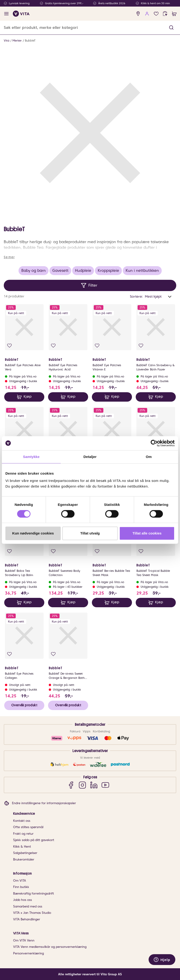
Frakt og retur (23, 834)
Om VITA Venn (24, 940)
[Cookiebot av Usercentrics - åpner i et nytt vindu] (154, 443)
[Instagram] (82, 785)
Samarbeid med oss (28, 906)
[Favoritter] (156, 14)
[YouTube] (105, 785)
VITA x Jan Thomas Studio (32, 913)
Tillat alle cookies (147, 533)
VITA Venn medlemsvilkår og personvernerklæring (50, 947)
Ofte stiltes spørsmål (28, 827)
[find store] (138, 14)
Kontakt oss (22, 821)
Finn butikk (21, 887)
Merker (17, 40)
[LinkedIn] (94, 785)
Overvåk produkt (24, 705)
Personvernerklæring (28, 953)
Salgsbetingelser (25, 853)
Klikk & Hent (22, 847)
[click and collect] (165, 14)
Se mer (9, 257)
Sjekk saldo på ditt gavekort (34, 840)
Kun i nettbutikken (142, 271)
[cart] (174, 14)
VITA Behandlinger (27, 919)
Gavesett (60, 271)
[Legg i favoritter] (9, 346)
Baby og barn (34, 271)
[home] (21, 14)
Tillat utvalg (90, 533)
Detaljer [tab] (90, 457)
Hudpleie (83, 271)
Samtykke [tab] (31, 457)
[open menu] (6, 14)
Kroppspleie (108, 271)
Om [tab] (149, 457)
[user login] (147, 14)
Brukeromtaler (24, 859)
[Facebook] (71, 785)
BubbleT (30, 40)
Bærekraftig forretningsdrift (34, 894)
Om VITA (20, 881)
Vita (7, 40)
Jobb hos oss (22, 900)
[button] (171, 28)
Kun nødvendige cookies (33, 533)
